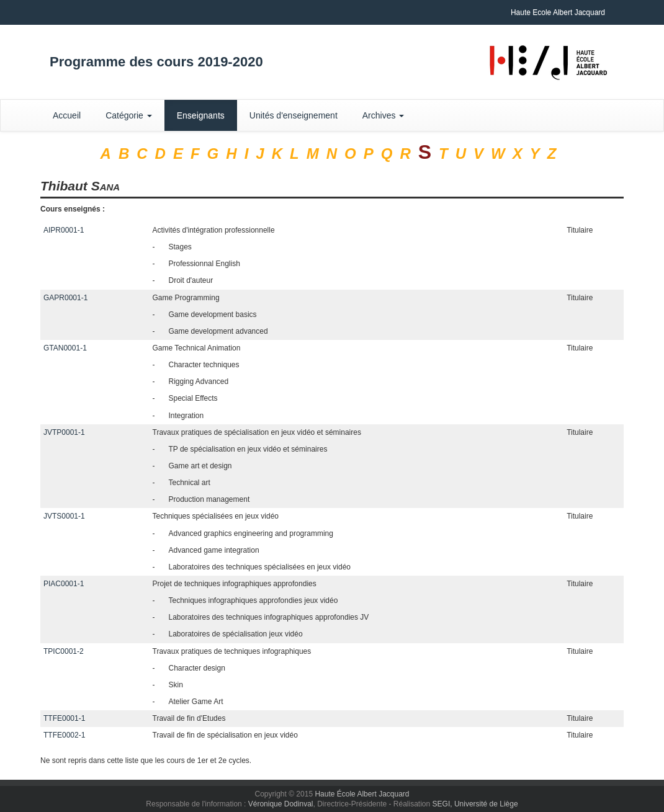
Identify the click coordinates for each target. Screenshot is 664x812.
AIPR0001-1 (64, 230)
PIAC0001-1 (64, 584)
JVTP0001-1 (64, 432)
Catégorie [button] (129, 115)
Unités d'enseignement (294, 115)
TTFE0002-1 (64, 735)
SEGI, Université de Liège (475, 804)
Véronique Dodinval (281, 804)
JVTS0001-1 (64, 516)
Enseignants (201, 115)
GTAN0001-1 (65, 348)
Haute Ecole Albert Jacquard (558, 12)
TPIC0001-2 (64, 651)
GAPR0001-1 (65, 298)
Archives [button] (384, 115)
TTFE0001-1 (64, 718)
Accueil (67, 115)
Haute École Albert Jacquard (362, 794)
